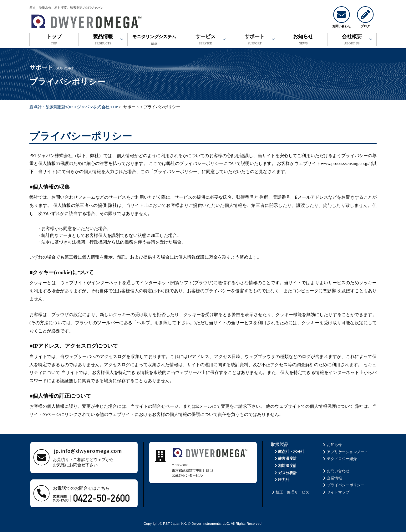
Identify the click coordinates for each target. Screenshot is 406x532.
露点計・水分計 (289, 452)
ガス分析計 (285, 473)
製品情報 (103, 40)
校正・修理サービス (290, 492)
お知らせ (303, 40)
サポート (255, 40)
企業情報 (332, 478)
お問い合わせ (336, 471)
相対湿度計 (285, 466)
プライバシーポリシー (343, 485)
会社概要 (352, 40)
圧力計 (281, 480)
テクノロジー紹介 (340, 459)
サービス (206, 40)
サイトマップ (336, 492)
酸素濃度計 (285, 458)
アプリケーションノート (345, 452)
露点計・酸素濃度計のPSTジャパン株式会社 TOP (74, 107)
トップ (54, 40)
